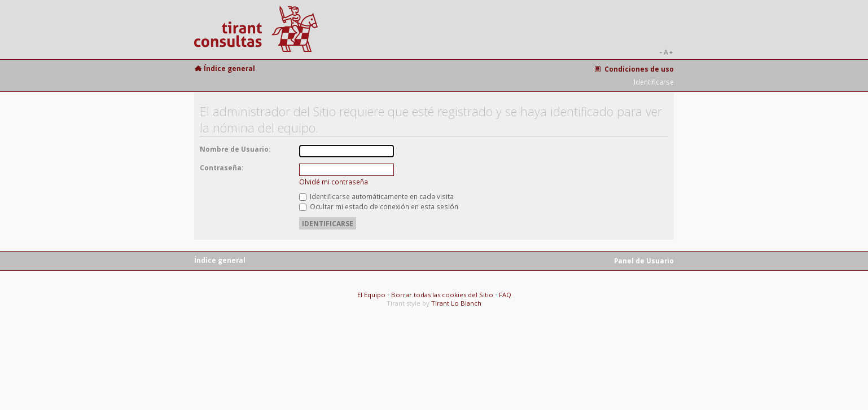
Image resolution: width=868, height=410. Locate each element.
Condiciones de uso (639, 69)
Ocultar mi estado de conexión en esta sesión (379, 206)
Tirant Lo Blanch (456, 303)
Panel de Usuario (644, 261)
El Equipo (371, 295)
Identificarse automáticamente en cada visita (376, 196)
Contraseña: (222, 167)
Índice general (229, 68)
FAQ (505, 295)
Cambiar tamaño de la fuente (666, 53)
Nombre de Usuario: (235, 149)
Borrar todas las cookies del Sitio (442, 295)
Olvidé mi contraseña (334, 182)
